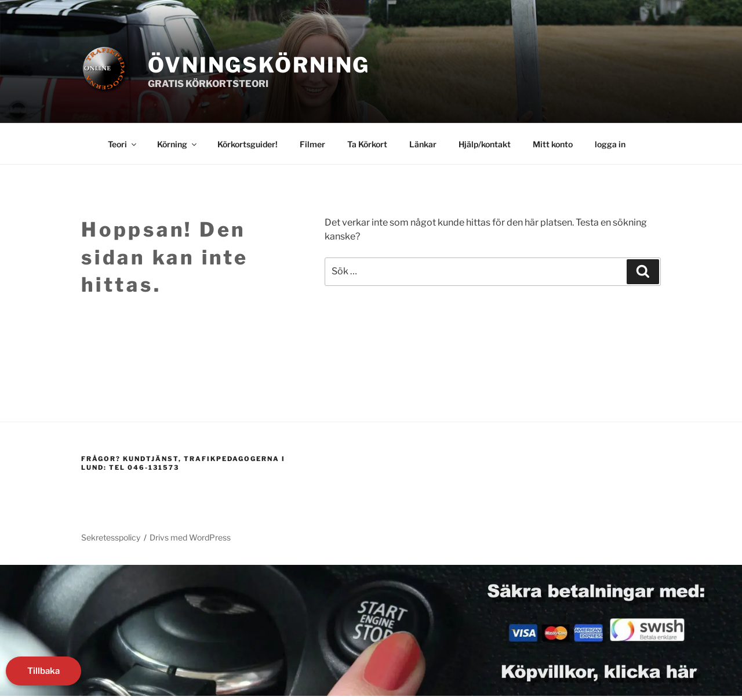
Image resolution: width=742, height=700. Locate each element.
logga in (610, 144)
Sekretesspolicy (111, 537)
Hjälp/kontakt (485, 144)
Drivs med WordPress (190, 537)
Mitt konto (553, 144)
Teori (123, 144)
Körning (178, 144)
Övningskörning (259, 65)
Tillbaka (43, 671)
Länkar (423, 144)
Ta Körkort (367, 144)
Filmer (312, 144)
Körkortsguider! (248, 144)
